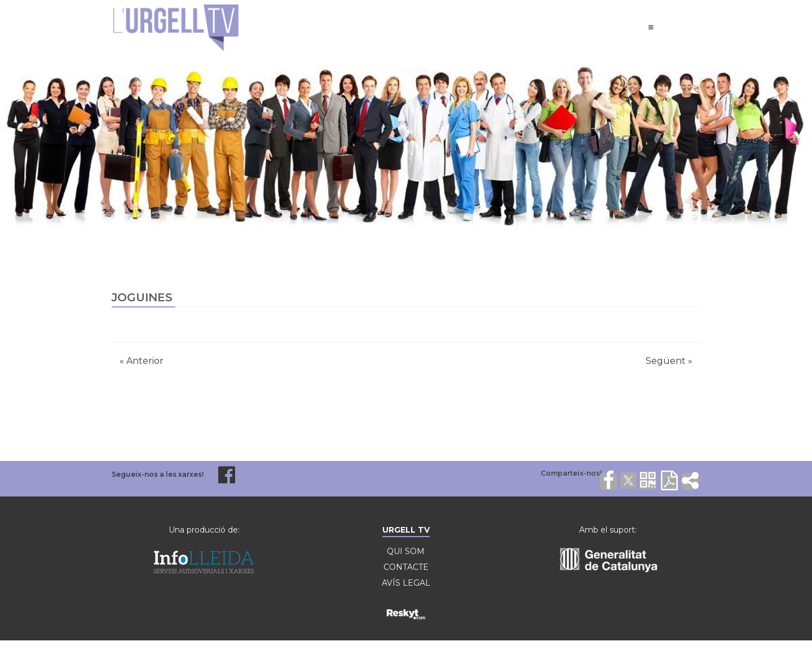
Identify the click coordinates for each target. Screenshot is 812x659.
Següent (669, 361)
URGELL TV (406, 530)
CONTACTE (406, 567)
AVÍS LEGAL (406, 583)
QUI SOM (406, 551)
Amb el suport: (608, 530)
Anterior (142, 361)
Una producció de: (204, 530)
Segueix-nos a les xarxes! (158, 474)
